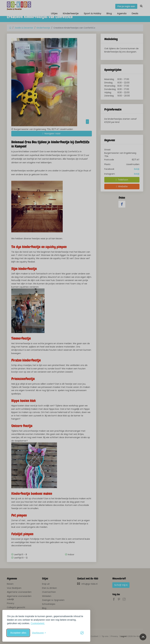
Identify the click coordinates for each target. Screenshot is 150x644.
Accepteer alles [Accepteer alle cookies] (18, 633)
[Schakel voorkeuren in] (39, 633)
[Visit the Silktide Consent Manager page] (82, 633)
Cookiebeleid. (38, 623)
